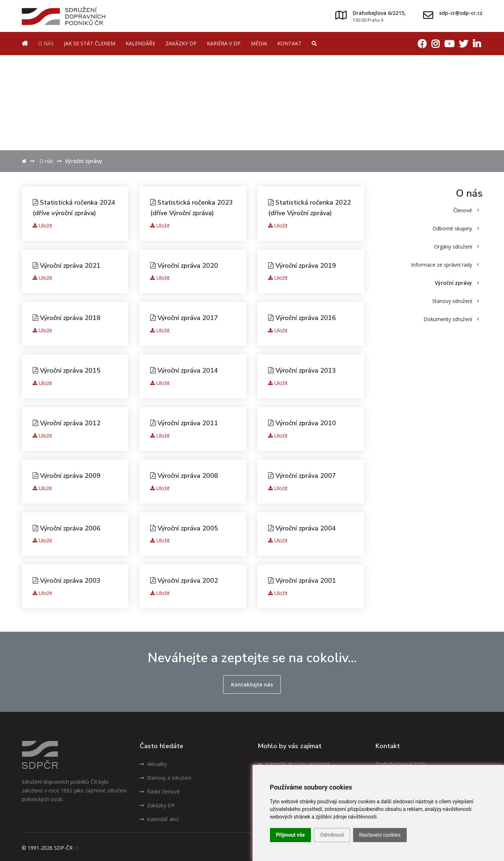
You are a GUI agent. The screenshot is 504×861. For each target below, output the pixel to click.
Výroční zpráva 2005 (185, 526)
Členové (466, 210)
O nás (46, 43)
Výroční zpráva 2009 (67, 474)
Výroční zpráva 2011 (185, 422)
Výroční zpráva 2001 (303, 578)
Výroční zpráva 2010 (303, 422)
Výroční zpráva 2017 (185, 317)
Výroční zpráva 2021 (67, 265)
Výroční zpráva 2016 (303, 317)
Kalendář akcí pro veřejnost (294, 762)
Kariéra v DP (224, 43)
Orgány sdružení (456, 247)
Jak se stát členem (90, 43)
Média (259, 43)
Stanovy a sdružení (165, 776)
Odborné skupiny (456, 228)
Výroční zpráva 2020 (185, 265)
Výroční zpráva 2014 (185, 369)
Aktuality (153, 762)
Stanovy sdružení (456, 301)
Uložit (42, 225)
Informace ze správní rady (445, 265)
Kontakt (289, 43)
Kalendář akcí (159, 817)
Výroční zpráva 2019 (303, 265)
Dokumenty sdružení (451, 319)
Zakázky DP (181, 43)
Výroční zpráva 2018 (67, 317)
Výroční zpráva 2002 (185, 578)
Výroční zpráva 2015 (67, 369)
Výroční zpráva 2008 (185, 474)
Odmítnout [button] (332, 835)
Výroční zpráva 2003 (67, 578)
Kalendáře (140, 43)
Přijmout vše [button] (290, 835)
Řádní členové (160, 789)
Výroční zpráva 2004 (303, 526)
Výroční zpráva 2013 (303, 369)
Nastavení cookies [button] (380, 835)
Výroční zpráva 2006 (67, 526)
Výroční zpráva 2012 (67, 422)
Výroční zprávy (457, 283)
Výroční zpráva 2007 (303, 474)
